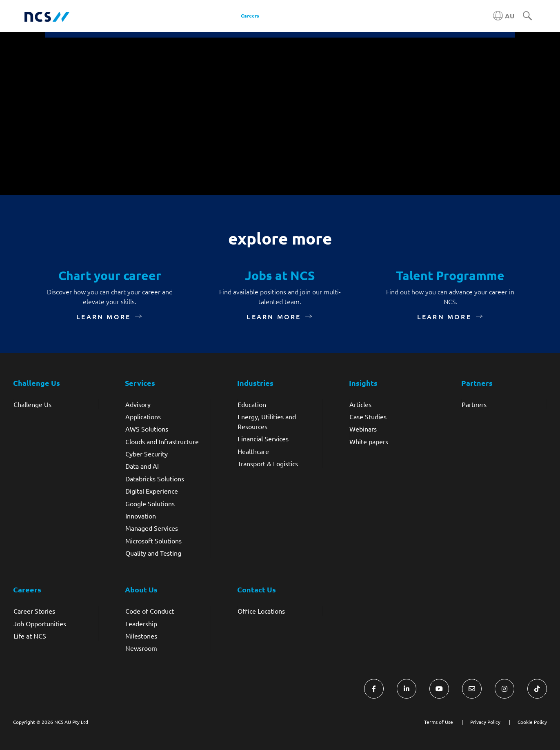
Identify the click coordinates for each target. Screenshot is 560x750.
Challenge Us (32, 404)
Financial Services (263, 438)
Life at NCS (30, 636)
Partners (474, 404)
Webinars (363, 429)
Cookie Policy (532, 722)
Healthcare (253, 451)
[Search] (527, 16)
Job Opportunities (40, 623)
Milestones (141, 636)
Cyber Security (147, 454)
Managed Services (152, 528)
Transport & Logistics (268, 463)
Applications (143, 416)
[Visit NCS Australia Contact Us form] (472, 689)
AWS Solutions (147, 429)
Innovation (141, 516)
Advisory (138, 404)
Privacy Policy (485, 722)
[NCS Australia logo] (47, 16)
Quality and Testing (153, 553)
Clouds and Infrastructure (162, 441)
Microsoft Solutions (153, 541)
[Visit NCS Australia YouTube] (439, 689)
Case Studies (368, 416)
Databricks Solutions (155, 478)
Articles (360, 404)
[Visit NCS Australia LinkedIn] (407, 689)
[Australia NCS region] (504, 16)
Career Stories (34, 611)
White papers (369, 441)
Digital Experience (152, 491)
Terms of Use (439, 722)
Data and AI (142, 466)
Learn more (103, 316)
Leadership (141, 623)
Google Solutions (150, 503)
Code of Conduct (150, 611)
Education (252, 404)
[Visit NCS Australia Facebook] (374, 689)
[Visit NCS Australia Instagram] (504, 689)
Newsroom (141, 648)
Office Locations (261, 611)
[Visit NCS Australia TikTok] (537, 689)
